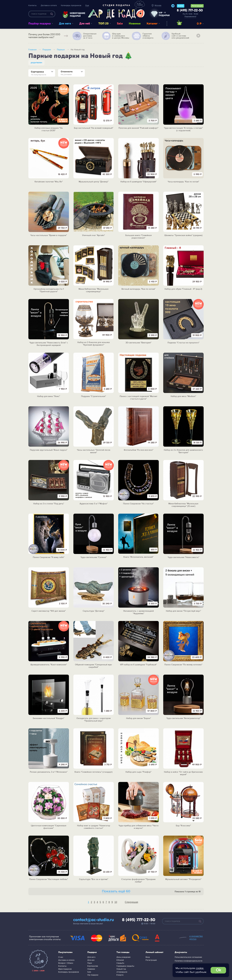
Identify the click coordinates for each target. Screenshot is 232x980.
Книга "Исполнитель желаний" (138, 557)
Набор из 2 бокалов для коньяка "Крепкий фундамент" (94, 344)
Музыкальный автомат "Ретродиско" (183, 879)
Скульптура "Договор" (94, 611)
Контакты (32, 5)
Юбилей (120, 960)
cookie (200, 968)
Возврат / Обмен (66, 963)
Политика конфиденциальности (188, 961)
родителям (36, 63)
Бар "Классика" (183, 826)
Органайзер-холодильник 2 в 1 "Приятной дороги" (49, 290)
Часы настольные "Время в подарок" (49, 235)
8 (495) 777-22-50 (190, 11)
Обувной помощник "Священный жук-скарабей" (94, 666)
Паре (90, 963)
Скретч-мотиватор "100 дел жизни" (49, 611)
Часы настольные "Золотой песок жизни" (94, 451)
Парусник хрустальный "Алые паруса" (49, 450)
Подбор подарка (40, 24)
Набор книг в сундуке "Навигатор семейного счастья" (94, 827)
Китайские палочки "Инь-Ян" (49, 182)
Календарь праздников (71, 5)
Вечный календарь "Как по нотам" (138, 289)
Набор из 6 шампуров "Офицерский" (139, 182)
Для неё (85, 24)
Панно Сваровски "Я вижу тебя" (49, 557)
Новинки (135, 24)
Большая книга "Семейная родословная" (139, 237)
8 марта (120, 975)
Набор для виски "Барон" (139, 718)
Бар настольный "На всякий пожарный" (94, 128)
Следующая (131, 902)
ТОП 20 (103, 24)
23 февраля (122, 972)
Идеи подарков (65, 969)
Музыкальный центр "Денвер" (94, 182)
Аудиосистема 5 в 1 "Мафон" (94, 504)
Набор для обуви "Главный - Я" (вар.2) (183, 289)
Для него (65, 24)
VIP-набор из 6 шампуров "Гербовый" (138, 665)
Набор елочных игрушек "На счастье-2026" (49, 129)
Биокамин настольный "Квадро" (49, 718)
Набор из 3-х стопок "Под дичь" (49, 504)
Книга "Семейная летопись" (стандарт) (93, 772)
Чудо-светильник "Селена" (94, 557)
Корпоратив (93, 966)
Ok (218, 970)
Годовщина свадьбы (125, 966)
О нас (61, 957)
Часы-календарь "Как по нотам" (183, 182)
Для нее (91, 960)
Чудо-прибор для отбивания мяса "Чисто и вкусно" (139, 827)
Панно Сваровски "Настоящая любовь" (49, 879)
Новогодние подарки (76, 15)
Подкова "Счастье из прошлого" (183, 343)
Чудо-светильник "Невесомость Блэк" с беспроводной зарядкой (49, 344)
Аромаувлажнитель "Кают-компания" (49, 665)
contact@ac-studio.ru (94, 920)
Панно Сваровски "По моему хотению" (183, 665)
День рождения (123, 957)
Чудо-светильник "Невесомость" (183, 557)
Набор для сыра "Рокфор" (138, 772)
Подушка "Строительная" (93, 396)
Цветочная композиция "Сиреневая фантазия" (49, 827)
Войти (181, 6)
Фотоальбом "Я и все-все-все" (139, 450)
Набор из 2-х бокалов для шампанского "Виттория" (183, 451)
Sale (120, 24)
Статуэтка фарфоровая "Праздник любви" (138, 881)
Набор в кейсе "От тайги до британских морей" (183, 773)
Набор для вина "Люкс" (49, 396)
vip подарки (164, 14)
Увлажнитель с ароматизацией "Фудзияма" (139, 612)
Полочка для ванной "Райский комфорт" (138, 128)
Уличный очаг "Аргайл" (93, 235)
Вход (148, 957)
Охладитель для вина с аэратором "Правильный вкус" (93, 720)
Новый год (121, 969)
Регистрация (197, 6)
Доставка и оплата (49, 5)
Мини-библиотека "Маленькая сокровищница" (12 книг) (183, 505)
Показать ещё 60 (116, 891)
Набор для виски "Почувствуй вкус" (183, 611)
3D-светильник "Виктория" (138, 343)
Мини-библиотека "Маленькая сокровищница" (93, 290)
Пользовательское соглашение (188, 957)
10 (116, 902)
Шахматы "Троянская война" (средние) (183, 235)
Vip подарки (93, 975)
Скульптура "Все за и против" (94, 879)
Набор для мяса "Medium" (183, 396)
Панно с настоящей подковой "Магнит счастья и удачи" (139, 398)
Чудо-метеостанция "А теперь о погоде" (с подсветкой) (183, 129)
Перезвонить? (190, 17)
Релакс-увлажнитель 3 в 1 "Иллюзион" (49, 772)
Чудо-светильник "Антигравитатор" (183, 718)
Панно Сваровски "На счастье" (138, 504)
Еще (87, 5)
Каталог (152, 24)
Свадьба (120, 963)
